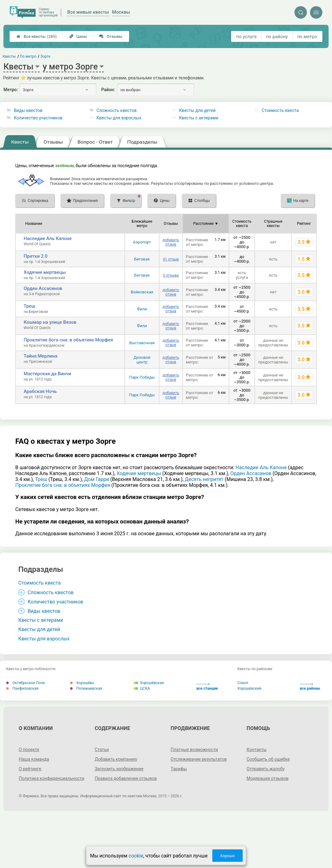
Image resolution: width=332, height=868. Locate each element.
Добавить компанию (116, 759)
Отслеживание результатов (199, 759)
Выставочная (142, 343)
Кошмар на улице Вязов (50, 322)
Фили (142, 309)
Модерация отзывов (268, 778)
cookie (136, 856)
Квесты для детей (197, 110)
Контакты (257, 750)
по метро (307, 37)
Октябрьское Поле (25, 683)
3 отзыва (171, 275)
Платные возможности (194, 750)
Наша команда (34, 759)
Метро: (11, 90)
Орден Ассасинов (43, 288)
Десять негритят (204, 479)
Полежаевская (86, 688)
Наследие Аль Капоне (48, 238)
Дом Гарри (96, 479)
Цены (78, 36)
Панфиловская (22, 688)
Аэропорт (142, 242)
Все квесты (37, 36)
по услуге (247, 37)
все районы (310, 687)
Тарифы (179, 769)
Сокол (243, 683)
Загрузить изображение (119, 769)
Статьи (102, 750)
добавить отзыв (171, 242)
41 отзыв (171, 259)
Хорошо (227, 856)
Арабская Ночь (40, 391)
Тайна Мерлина (40, 356)
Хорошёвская (149, 683)
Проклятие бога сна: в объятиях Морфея (68, 340)
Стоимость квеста (280, 110)
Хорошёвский (249, 688)
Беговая (142, 259)
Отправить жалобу (266, 769)
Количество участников (38, 118)
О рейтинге (30, 769)
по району (277, 37)
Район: (108, 90)
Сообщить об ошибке (268, 759)
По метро (28, 56)
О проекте (29, 750)
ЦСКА (142, 688)
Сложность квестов (117, 110)
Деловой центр (142, 360)
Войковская (142, 292)
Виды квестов (28, 110)
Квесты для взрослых (119, 118)
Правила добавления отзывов (126, 778)
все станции (207, 687)
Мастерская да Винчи (47, 374)
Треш (29, 306)
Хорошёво (82, 683)
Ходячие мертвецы (45, 272)
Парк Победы (142, 377)
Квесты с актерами (199, 118)
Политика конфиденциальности (51, 778)
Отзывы (111, 36)
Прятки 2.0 (36, 256)
